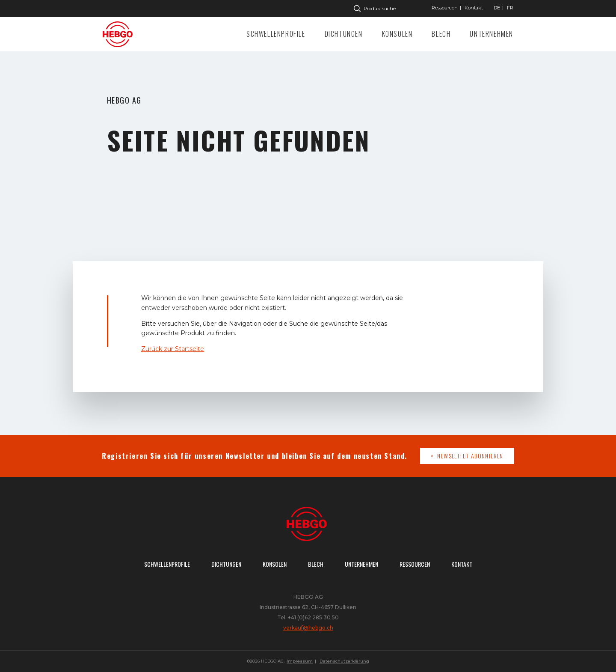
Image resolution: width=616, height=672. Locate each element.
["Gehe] (497, 8)
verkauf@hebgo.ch (308, 628)
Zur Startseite (120, 34)
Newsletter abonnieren (470, 456)
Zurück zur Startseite (173, 349)
